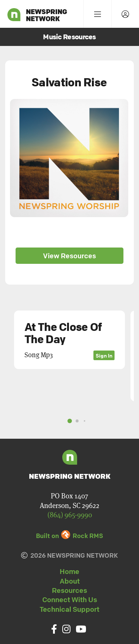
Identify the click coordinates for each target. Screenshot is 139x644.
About (70, 581)
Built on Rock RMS (69, 536)
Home (69, 571)
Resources (69, 590)
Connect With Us (70, 600)
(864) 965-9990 (70, 515)
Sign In (104, 355)
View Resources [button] (69, 256)
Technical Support (69, 609)
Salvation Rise (69, 82)
